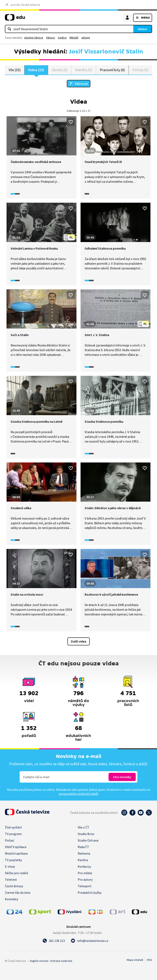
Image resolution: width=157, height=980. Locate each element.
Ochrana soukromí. (61, 961)
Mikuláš (74, 38)
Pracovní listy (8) (112, 70)
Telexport (85, 886)
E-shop (10, 866)
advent (86, 38)
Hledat (143, 29)
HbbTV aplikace (16, 847)
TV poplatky (13, 860)
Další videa (79, 641)
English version (39, 961)
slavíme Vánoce (34, 38)
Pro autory (85, 879)
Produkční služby (90, 893)
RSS (150, 960)
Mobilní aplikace (16, 853)
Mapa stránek (135, 960)
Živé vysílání (13, 827)
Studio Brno (86, 834)
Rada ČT (83, 847)
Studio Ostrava (88, 840)
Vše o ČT (84, 827)
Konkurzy (84, 866)
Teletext (11, 879)
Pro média (85, 873)
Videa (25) (36, 70)
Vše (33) (15, 70)
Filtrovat (81, 84)
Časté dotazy (14, 886)
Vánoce (50, 38)
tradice (62, 38)
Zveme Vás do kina (18, 893)
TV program (13, 834)
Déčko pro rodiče (17, 873)
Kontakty (12, 899)
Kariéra (83, 860)
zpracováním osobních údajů (78, 794)
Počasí (10, 840)
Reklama (84, 853)
